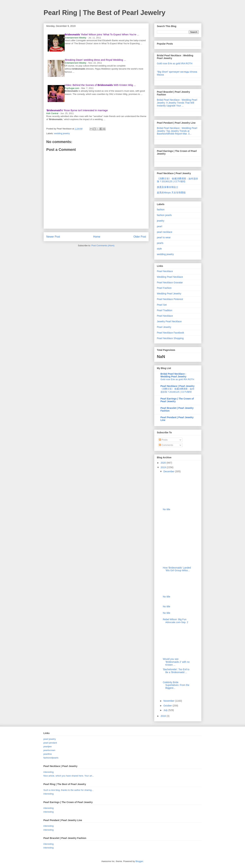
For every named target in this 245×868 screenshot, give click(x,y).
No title (167, 509)
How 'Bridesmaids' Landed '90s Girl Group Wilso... (177, 569)
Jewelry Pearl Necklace (169, 321)
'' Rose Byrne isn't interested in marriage (77, 110)
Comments (166, 445)
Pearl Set (162, 305)
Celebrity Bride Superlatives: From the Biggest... (176, 685)
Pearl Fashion (164, 288)
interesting (48, 772)
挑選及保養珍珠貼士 (168, 187)
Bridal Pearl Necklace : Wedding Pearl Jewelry (173, 375)
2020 (164, 463)
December (169, 471)
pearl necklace (165, 232)
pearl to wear (164, 237)
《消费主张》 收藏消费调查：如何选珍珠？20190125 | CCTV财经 (177, 180)
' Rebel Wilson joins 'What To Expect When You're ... (102, 34)
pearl (160, 226)
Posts (163, 440)
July (166, 710)
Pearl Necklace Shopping (170, 338)
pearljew (47, 746)
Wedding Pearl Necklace (170, 277)
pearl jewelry (50, 739)
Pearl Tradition (165, 310)
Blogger (139, 861)
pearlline (48, 754)
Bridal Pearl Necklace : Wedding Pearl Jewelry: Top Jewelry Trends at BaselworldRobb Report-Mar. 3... (177, 131)
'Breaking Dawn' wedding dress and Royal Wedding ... (95, 60)
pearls (160, 243)
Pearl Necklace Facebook (170, 333)
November (169, 701)
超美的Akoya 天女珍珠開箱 (171, 193)
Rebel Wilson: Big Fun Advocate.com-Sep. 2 (175, 621)
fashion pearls (164, 215)
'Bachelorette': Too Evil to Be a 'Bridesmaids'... (176, 671)
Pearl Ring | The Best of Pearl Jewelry (104, 13)
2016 (164, 716)
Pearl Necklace (165, 271)
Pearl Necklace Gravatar (170, 282)
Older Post (140, 237)
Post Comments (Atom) (103, 245)
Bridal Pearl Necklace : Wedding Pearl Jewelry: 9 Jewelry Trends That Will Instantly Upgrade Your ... (177, 103)
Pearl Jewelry (164, 327)
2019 (164, 467)
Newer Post (53, 237)
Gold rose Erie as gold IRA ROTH (175, 63)
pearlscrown (49, 750)
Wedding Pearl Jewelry (169, 294)
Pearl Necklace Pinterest (170, 299)
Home (97, 237)
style (159, 249)
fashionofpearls (51, 758)
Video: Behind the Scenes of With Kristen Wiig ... (100, 85)
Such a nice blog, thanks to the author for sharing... (68, 790)
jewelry (161, 221)
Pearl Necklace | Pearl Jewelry (177, 386)
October (168, 706)
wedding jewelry (62, 133)
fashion (161, 210)
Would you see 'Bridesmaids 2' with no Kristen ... (176, 662)
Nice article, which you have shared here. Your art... (69, 776)
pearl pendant (50, 743)
